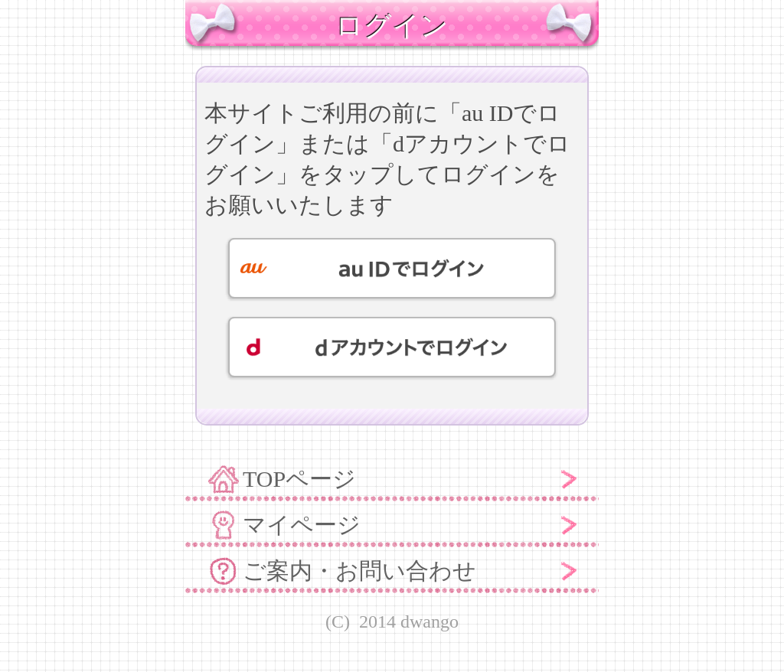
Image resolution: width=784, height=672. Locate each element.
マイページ (302, 525)
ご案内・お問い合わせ (359, 571)
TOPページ (299, 479)
